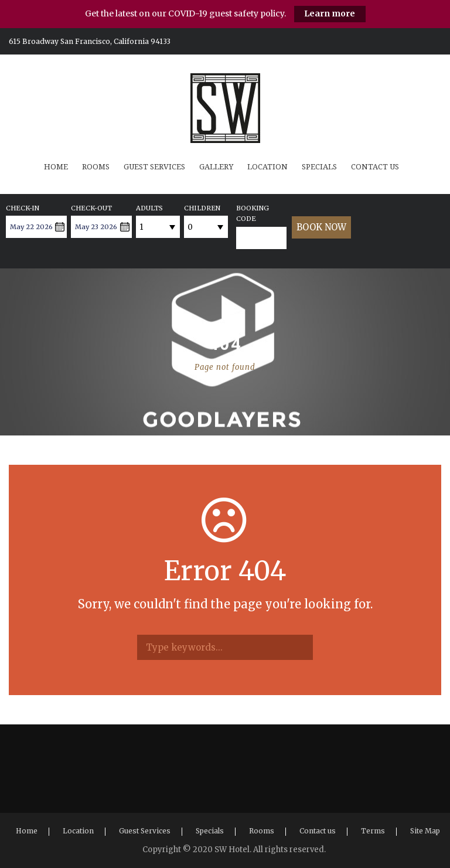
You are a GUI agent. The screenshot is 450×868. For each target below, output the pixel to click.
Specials (319, 167)
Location (267, 167)
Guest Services (154, 167)
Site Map (425, 831)
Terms (373, 831)
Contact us (375, 167)
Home (56, 167)
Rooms (96, 167)
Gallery (216, 167)
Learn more (330, 13)
